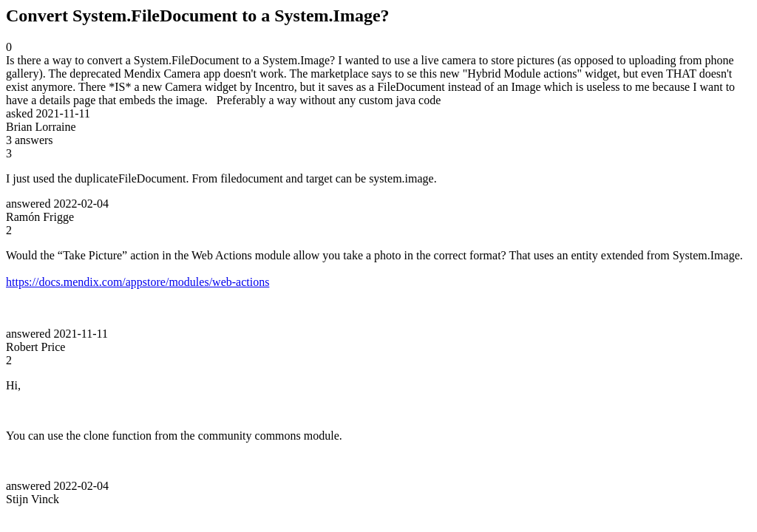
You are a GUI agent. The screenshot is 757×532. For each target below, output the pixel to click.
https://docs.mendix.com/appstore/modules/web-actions (138, 282)
